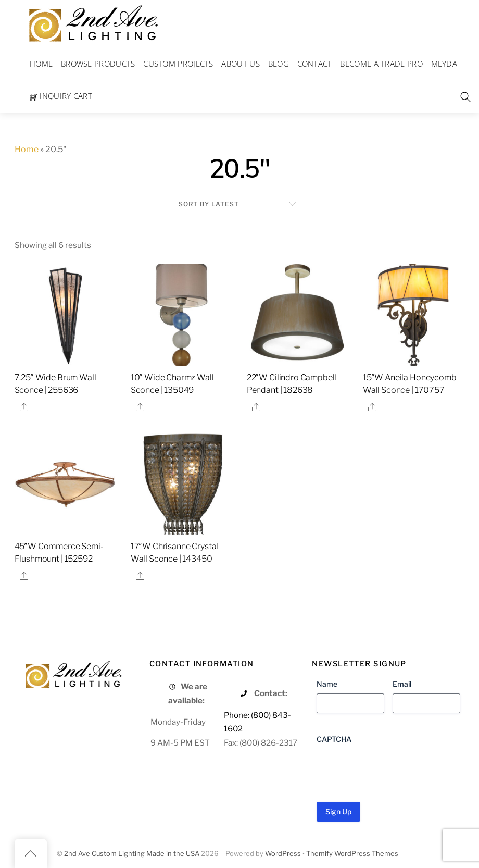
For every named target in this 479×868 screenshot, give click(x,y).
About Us (240, 64)
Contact (315, 64)
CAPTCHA (334, 739)
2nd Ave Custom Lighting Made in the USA (132, 854)
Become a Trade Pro (381, 64)
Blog (279, 64)
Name (327, 684)
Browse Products (98, 64)
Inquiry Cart (61, 96)
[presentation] (396, 769)
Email (402, 684)
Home (41, 64)
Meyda (444, 64)
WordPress (283, 854)
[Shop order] (239, 204)
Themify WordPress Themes (352, 854)
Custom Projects (178, 64)
